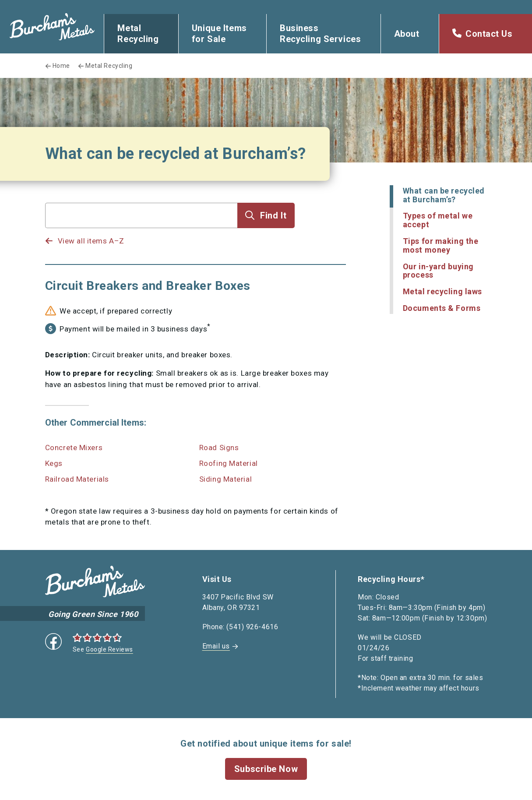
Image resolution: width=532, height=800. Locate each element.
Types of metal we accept (438, 220)
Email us (216, 646)
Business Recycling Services (320, 33)
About (407, 34)
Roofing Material (229, 463)
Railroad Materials (77, 479)
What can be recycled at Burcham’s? (444, 195)
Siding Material (225, 479)
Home (61, 66)
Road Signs (219, 448)
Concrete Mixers (74, 448)
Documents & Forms (442, 308)
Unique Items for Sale (219, 33)
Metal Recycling (138, 33)
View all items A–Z (91, 241)
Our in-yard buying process (438, 271)
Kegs (54, 463)
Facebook (53, 641)
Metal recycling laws (442, 291)
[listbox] (141, 233)
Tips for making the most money (441, 245)
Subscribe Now (266, 769)
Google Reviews (109, 649)
